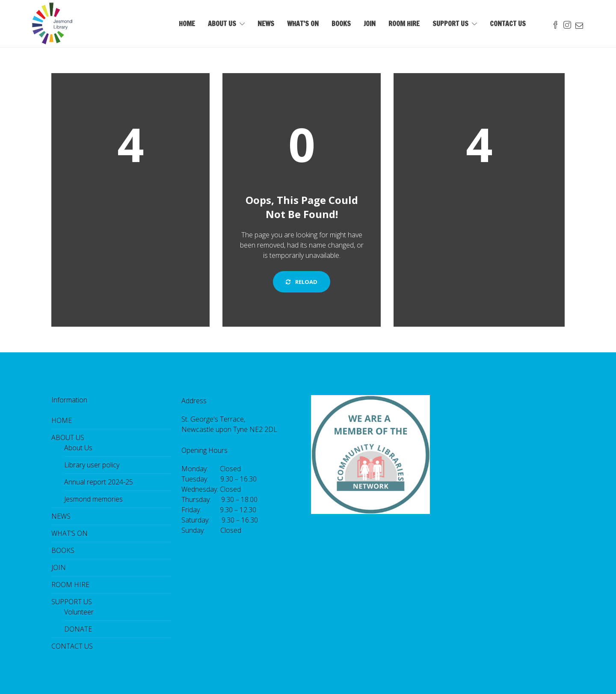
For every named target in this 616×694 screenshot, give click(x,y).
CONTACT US (508, 24)
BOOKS (341, 24)
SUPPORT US (450, 24)
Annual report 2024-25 (99, 482)
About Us (78, 448)
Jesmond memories (93, 499)
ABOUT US (222, 24)
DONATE (78, 629)
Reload (302, 282)
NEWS (266, 24)
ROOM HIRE (404, 24)
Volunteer (79, 612)
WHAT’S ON (303, 24)
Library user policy (92, 465)
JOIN (370, 24)
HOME (187, 24)
